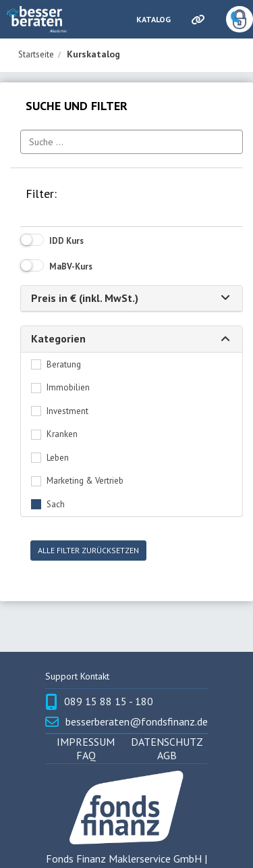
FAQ (86, 756)
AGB (167, 756)
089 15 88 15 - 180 (109, 701)
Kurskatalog (93, 54)
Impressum (86, 742)
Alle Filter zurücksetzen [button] (88, 550)
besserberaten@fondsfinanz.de (137, 722)
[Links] (197, 20)
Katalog (153, 19)
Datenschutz (167, 742)
